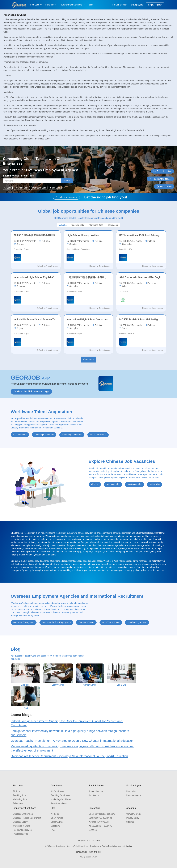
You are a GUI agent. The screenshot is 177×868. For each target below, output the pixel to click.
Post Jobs (131, 791)
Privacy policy (133, 818)
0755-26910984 (100, 818)
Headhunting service (22, 830)
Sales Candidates (59, 803)
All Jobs (17, 791)
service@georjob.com (102, 814)
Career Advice (57, 822)
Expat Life (55, 826)
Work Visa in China (21, 826)
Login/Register (155, 5)
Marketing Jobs (20, 799)
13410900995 (99, 822)
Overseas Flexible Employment (27, 818)
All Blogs (55, 814)
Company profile (134, 814)
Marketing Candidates (61, 799)
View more (88, 359)
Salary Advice (57, 818)
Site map (130, 822)
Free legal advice (21, 834)
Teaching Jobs (20, 795)
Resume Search (134, 795)
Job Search (94, 795)
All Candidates (57, 791)
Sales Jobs (18, 803)
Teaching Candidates (60, 795)
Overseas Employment (23, 814)
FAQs (53, 830)
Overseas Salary (20, 822)
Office (93, 830)
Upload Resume (96, 791)
